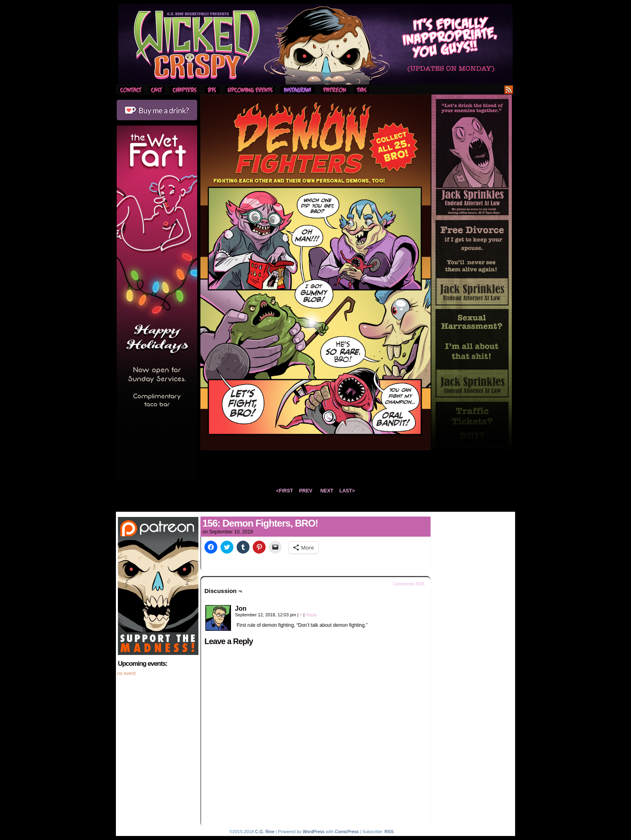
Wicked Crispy (315, 44)
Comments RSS (409, 584)
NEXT (327, 491)
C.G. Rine (265, 832)
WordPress (313, 832)
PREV (306, 491)
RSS (509, 90)
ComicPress (347, 832)
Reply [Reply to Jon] (311, 615)
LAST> (347, 491)
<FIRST (285, 491)
